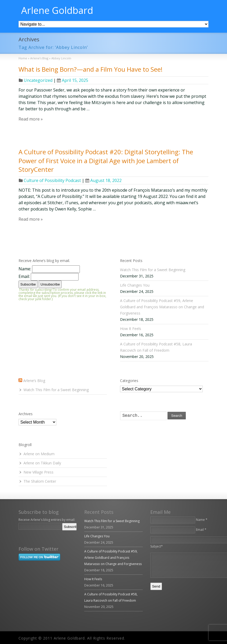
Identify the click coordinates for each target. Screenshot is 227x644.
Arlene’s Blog (34, 381)
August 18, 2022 (103, 180)
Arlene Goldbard (57, 10)
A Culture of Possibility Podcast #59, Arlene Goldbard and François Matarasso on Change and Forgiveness (162, 307)
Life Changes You (135, 285)
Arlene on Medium (39, 454)
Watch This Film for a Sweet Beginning (153, 270)
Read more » (31, 119)
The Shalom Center (40, 481)
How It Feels (131, 329)
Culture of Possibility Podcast (52, 180)
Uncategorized (38, 80)
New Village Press (38, 472)
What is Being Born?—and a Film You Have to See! (91, 69)
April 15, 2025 (73, 80)
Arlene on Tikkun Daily (42, 463)
